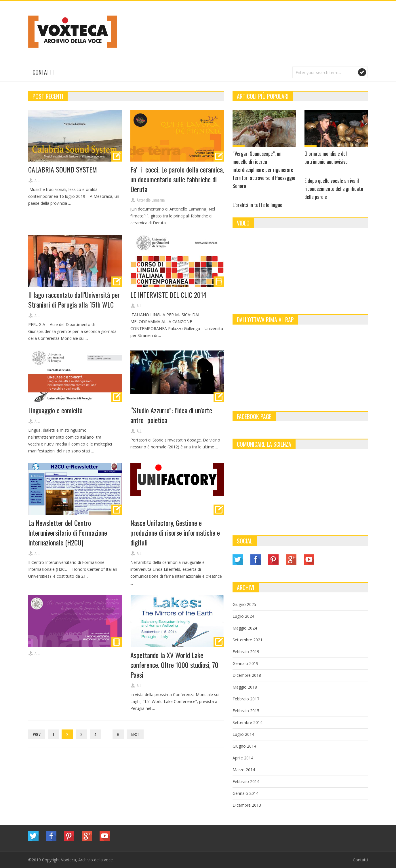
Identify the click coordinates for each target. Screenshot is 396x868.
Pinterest (273, 560)
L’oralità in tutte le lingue (257, 205)
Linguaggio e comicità (55, 410)
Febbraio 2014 (246, 781)
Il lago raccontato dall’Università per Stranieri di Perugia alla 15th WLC (74, 300)
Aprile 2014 (243, 758)
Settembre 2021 (247, 640)
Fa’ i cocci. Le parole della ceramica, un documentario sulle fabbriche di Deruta (177, 179)
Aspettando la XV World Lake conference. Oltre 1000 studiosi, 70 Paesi (174, 665)
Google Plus (291, 560)
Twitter (238, 560)
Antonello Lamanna (151, 200)
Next (135, 734)
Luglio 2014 (243, 734)
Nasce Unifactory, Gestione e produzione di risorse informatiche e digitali (175, 532)
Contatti (43, 72)
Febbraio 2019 (246, 652)
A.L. (37, 180)
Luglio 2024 (243, 616)
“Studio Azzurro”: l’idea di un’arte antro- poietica (171, 415)
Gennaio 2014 (245, 793)
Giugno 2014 (244, 746)
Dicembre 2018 (247, 675)
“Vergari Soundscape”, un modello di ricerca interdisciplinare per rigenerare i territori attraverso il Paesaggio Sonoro (264, 170)
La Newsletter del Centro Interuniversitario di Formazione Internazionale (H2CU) (68, 532)
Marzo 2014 (244, 770)
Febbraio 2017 (246, 699)
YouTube (309, 560)
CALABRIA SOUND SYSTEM (63, 169)
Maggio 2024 (245, 628)
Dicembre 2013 (247, 805)
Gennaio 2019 (245, 663)
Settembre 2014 (247, 722)
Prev (37, 734)
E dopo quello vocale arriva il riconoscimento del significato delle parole (334, 189)
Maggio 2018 (245, 687)
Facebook (256, 560)
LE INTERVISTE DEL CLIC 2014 (168, 295)
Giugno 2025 (244, 604)
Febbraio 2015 (246, 711)
